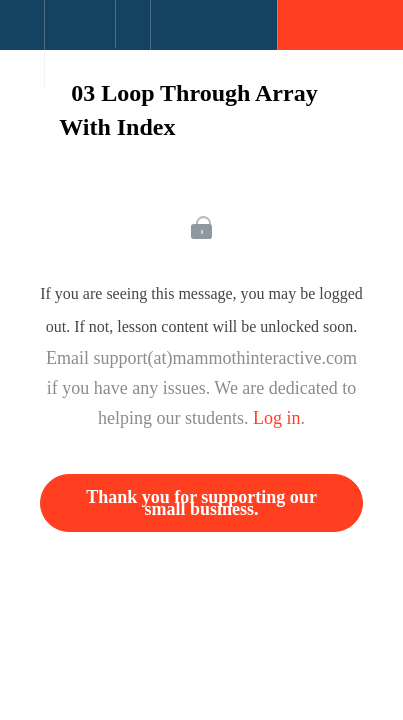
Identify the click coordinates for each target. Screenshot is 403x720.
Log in (277, 418)
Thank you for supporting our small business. (201, 503)
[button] (22, 35)
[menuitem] (79, 45)
